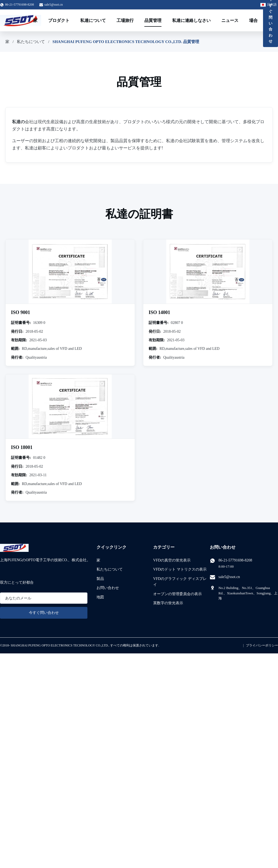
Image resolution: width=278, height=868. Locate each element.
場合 (253, 20)
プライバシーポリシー (262, 645)
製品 (100, 579)
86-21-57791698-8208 (235, 560)
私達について (93, 20)
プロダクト (59, 20)
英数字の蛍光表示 (168, 603)
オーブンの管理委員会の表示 (177, 594)
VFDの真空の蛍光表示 (172, 560)
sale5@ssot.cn (54, 5)
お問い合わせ (108, 588)
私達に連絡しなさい (191, 20)
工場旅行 (125, 20)
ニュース (230, 20)
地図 (100, 597)
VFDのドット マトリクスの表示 (180, 569)
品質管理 (153, 20)
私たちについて (31, 42)
